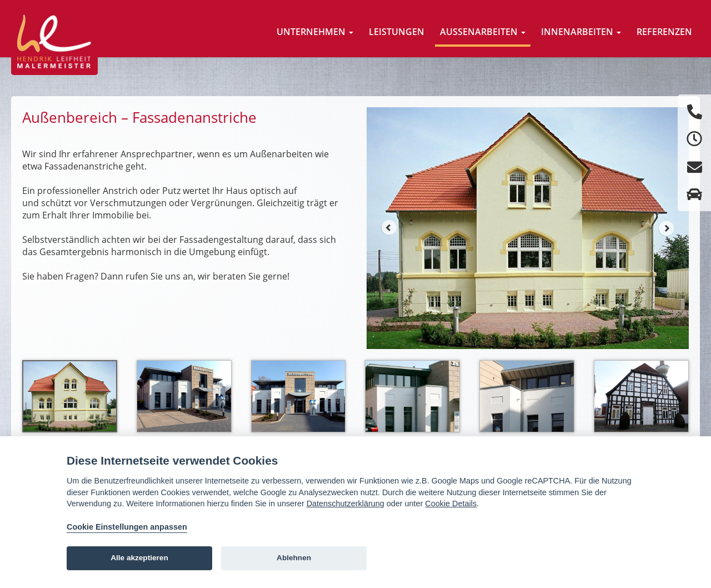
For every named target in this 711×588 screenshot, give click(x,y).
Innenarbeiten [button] (581, 32)
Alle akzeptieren (139, 558)
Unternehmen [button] (315, 32)
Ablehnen (294, 558)
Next (667, 228)
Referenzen (664, 32)
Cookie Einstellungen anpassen (127, 527)
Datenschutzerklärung (346, 504)
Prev (389, 228)
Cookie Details (451, 504)
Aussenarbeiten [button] (483, 32)
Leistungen (397, 32)
